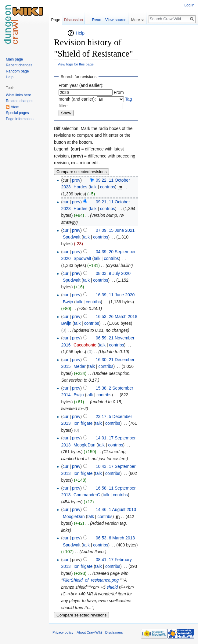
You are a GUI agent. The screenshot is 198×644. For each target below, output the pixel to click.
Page (56, 20)
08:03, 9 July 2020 (113, 273)
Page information (20, 119)
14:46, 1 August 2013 (116, 509)
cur (65, 202)
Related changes (20, 101)
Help (80, 33)
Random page (17, 71)
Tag (129, 99)
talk (93, 187)
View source (116, 20)
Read (97, 20)
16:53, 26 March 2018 (117, 316)
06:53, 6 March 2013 (115, 538)
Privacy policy (63, 632)
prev (76, 180)
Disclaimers (114, 632)
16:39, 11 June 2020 (115, 295)
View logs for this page (76, 64)
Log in (189, 5)
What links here (18, 95)
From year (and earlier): (81, 85)
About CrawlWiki (89, 632)
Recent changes (19, 65)
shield (112, 587)
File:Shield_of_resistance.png (91, 580)
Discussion (74, 20)
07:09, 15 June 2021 (115, 230)
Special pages (17, 113)
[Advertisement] (169, 121)
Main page (14, 59)
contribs (108, 187)
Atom (15, 107)
